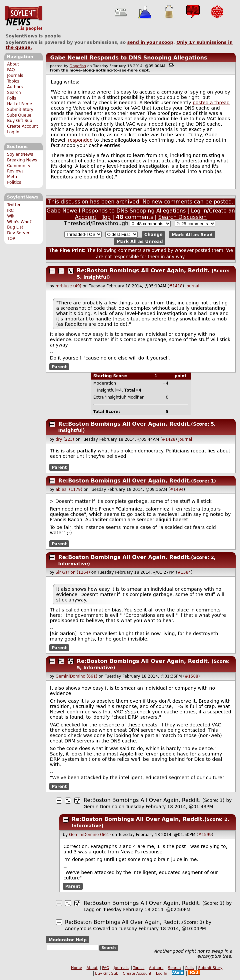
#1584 (184, 572)
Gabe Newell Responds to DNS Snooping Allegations (128, 58)
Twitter (14, 205)
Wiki (11, 216)
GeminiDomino (100, 807)
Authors (15, 87)
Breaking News (22, 160)
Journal (192, 286)
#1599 (205, 835)
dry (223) (65, 439)
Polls (11, 98)
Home (76, 968)
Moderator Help (67, 940)
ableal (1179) (69, 489)
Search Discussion (182, 217)
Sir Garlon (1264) (73, 572)
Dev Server (18, 233)
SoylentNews (23, 18)
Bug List (15, 227)
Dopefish (78, 66)
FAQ (11, 70)
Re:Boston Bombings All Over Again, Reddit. (143, 270)
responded (80, 140)
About (13, 64)
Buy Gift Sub (19, 121)
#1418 (176, 286)
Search (14, 93)
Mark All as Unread (140, 241)
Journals (15, 76)
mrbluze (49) (68, 286)
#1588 (191, 676)
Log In (13, 132)
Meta (12, 177)
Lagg (89, 909)
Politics (14, 182)
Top (106, 217)
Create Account (22, 126)
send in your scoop (150, 42)
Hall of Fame (19, 104)
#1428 (169, 439)
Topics (13, 81)
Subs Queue (19, 115)
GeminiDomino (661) (76, 676)
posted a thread (211, 103)
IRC (10, 211)
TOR (11, 239)
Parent (59, 367)
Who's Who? (19, 222)
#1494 (177, 489)
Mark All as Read (192, 234)
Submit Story (20, 110)
